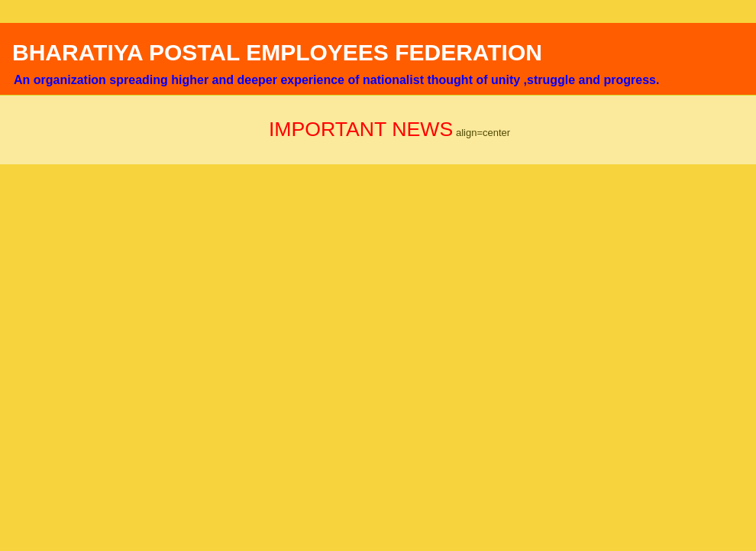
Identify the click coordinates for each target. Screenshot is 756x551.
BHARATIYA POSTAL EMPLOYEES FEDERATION (277, 52)
